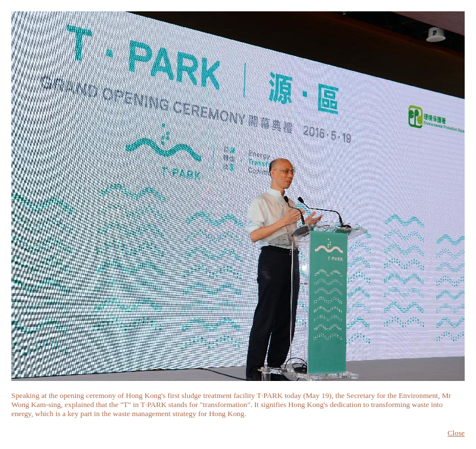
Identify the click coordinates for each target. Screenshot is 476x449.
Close (456, 433)
